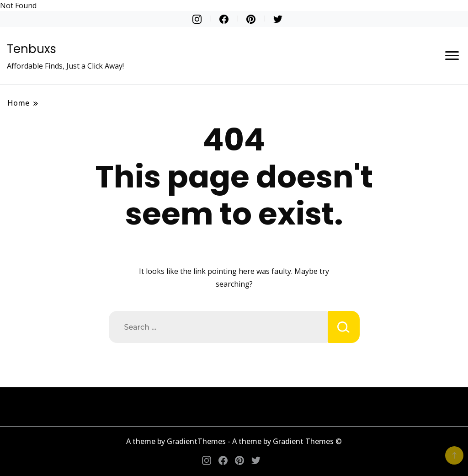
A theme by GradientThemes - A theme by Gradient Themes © (234, 441)
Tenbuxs (32, 49)
